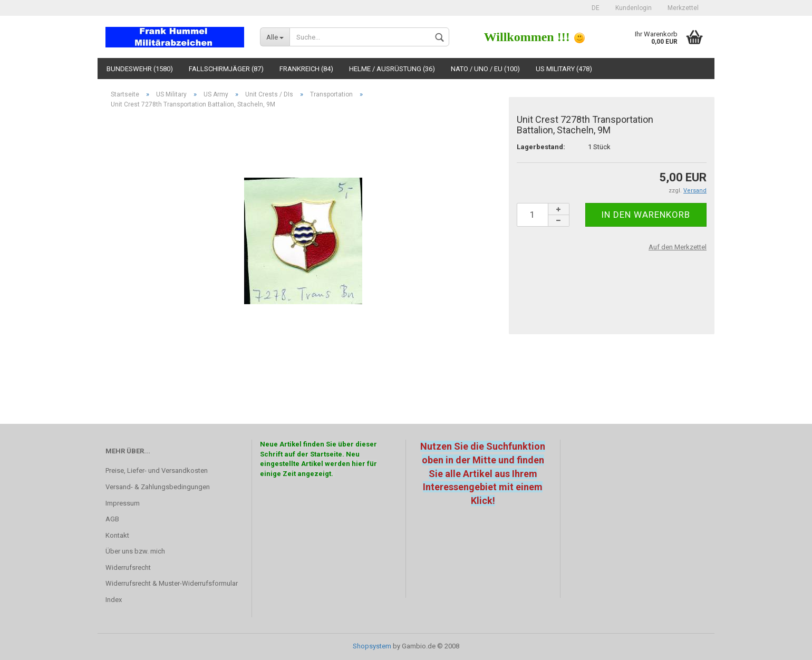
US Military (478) (564, 69)
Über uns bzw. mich (135, 551)
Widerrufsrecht (128, 567)
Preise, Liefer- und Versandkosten (157, 470)
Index (114, 600)
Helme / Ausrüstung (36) (392, 69)
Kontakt (117, 535)
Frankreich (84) (306, 69)
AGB (112, 519)
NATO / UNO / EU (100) (485, 69)
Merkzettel (683, 8)
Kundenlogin (634, 8)
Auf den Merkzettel (678, 247)
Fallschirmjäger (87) (226, 69)
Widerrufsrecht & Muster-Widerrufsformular (172, 583)
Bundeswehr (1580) (140, 69)
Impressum (123, 503)
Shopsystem (372, 646)
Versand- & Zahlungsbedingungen (158, 487)
